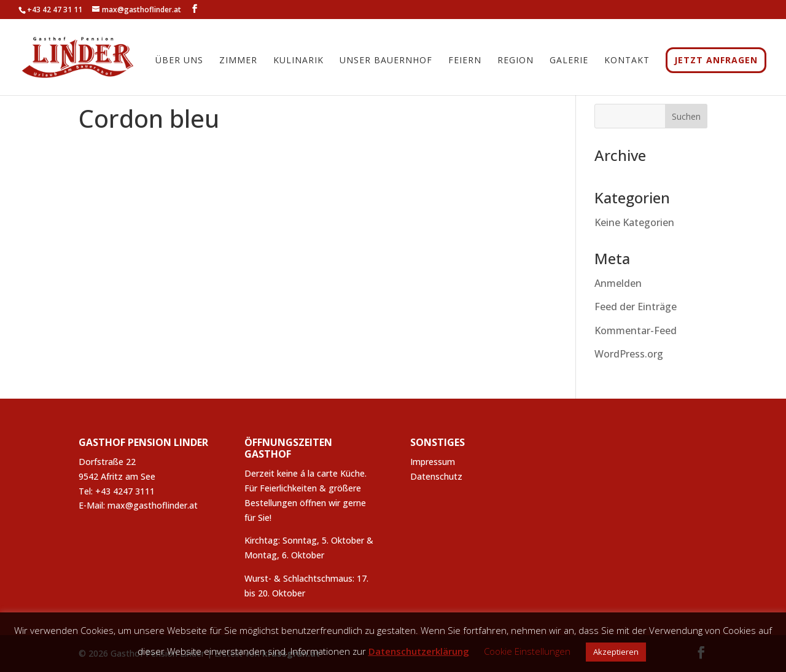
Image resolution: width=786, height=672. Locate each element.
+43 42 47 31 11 (55, 10)
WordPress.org (629, 354)
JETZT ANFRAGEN (716, 62)
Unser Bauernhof (386, 63)
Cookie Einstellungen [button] (527, 651)
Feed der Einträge (636, 307)
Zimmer (238, 63)
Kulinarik (298, 63)
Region (516, 63)
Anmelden (618, 283)
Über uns (179, 63)
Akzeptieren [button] (616, 652)
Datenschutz (436, 476)
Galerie (569, 63)
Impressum (433, 462)
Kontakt (627, 63)
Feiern (465, 63)
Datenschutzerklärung (419, 651)
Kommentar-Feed (636, 330)
